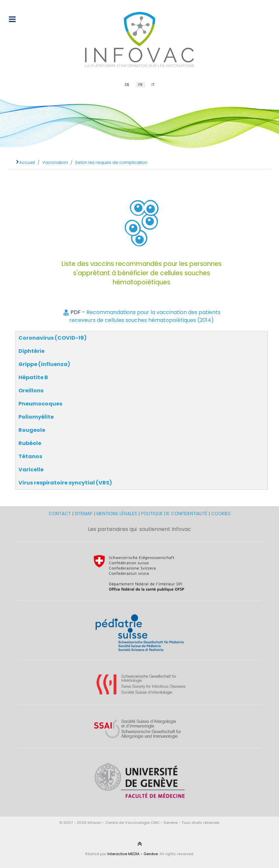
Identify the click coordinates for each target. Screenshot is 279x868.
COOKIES (221, 514)
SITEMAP (84, 514)
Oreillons (31, 391)
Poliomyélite (36, 417)
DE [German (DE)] (127, 85)
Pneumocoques (40, 404)
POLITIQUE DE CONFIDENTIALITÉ (174, 514)
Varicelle (31, 470)
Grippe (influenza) (44, 364)
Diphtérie (31, 351)
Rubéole (30, 443)
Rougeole (32, 430)
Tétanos (30, 456)
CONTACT (60, 514)
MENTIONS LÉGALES (117, 514)
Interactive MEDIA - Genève (133, 854)
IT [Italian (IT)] (153, 85)
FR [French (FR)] (140, 85)
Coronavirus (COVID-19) (53, 338)
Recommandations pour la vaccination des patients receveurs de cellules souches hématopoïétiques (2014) (145, 316)
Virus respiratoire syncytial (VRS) (65, 483)
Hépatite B (33, 377)
